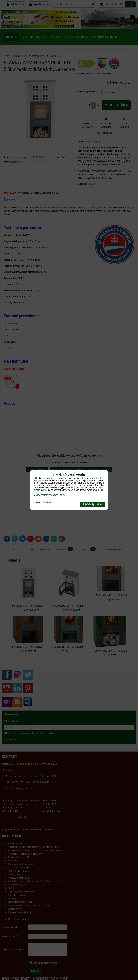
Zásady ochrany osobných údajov (49, 495)
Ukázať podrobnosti (42, 502)
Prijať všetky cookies (92, 504)
